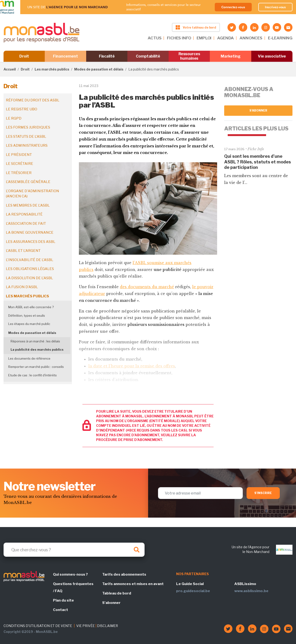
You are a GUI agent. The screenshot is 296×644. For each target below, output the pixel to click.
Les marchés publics (52, 69)
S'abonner (258, 110)
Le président (19, 155)
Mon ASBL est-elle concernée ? (31, 307)
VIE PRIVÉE (85, 626)
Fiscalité (107, 56)
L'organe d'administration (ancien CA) (32, 194)
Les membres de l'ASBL (28, 205)
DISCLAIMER (107, 626)
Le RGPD (14, 118)
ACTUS (154, 38)
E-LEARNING (280, 38)
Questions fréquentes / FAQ (73, 587)
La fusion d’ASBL (22, 287)
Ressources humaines (189, 56)
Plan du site (63, 600)
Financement (65, 56)
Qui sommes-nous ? (70, 574)
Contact (61, 610)
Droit (24, 56)
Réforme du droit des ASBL (33, 100)
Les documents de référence (29, 358)
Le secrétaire (20, 164)
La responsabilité (24, 214)
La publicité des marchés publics (37, 349)
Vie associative (272, 56)
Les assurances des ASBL (31, 242)
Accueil (10, 69)
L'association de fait (26, 224)
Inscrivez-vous (276, 7)
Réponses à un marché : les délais (35, 341)
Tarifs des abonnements (124, 574)
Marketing (230, 56)
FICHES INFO (179, 38)
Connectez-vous (233, 7)
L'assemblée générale (28, 182)
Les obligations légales (30, 269)
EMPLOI (204, 38)
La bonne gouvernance (30, 233)
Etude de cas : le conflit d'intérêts (32, 375)
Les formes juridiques (28, 127)
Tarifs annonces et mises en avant (133, 584)
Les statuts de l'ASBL (26, 137)
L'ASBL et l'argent (23, 251)
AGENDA (225, 38)
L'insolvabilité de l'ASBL (30, 260)
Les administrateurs (27, 145)
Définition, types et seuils (27, 316)
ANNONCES (251, 38)
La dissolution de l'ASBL (29, 278)
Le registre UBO (22, 109)
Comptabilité (148, 56)
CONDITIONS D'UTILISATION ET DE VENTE (38, 626)
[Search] (74, 550)
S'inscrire (263, 493)
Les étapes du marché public (29, 324)
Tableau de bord (117, 593)
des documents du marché (147, 287)
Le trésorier (19, 173)
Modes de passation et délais (99, 69)
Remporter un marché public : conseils (36, 367)
